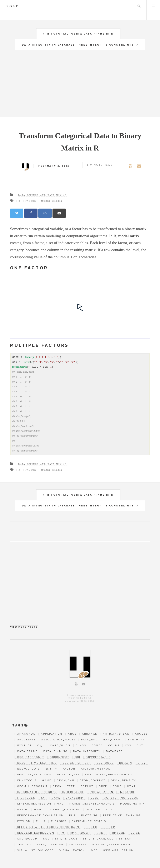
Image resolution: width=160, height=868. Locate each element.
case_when (60, 746)
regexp (109, 827)
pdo (109, 810)
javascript (76, 798)
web (94, 851)
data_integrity (87, 751)
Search (139, 6)
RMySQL (119, 833)
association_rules (58, 740)
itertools (26, 798)
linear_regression (34, 804)
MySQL (23, 810)
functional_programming (109, 775)
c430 (41, 746)
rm (62, 833)
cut (140, 746)
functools (27, 781)
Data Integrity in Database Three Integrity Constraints (78, 45)
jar (44, 798)
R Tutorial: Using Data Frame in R (80, 34)
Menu (153, 6)
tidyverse (78, 845)
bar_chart (113, 740)
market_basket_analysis (92, 804)
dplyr (143, 763)
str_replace (66, 839)
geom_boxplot (93, 781)
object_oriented (65, 810)
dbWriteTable (98, 757)
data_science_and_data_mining (42, 195)
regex (92, 827)
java (56, 798)
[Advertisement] (85, 86)
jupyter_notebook (121, 798)
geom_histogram (32, 786)
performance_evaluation (41, 816)
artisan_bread (116, 734)
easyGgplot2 (29, 769)
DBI (78, 757)
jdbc (95, 798)
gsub (117, 786)
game (47, 781)
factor (31, 201)
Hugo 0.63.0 (87, 701)
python (24, 821)
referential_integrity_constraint (49, 827)
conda (97, 746)
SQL (46, 839)
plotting (89, 816)
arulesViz (27, 740)
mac (60, 804)
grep (103, 786)
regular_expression (36, 833)
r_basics (59, 821)
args (72, 734)
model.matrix (52, 201)
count (114, 746)
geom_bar (66, 781)
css (128, 746)
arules (141, 734)
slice (135, 833)
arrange (90, 734)
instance (127, 792)
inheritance (73, 792)
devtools (105, 763)
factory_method (96, 769)
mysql (39, 810)
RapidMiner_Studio (89, 821)
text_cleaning (50, 845)
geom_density (124, 781)
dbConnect (60, 757)
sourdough (27, 839)
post (13, 6)
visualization (72, 851)
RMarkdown (81, 833)
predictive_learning (122, 816)
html (132, 786)
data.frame (28, 751)
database (114, 751)
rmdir (102, 833)
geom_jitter (64, 786)
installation (102, 792)
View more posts (24, 621)
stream (126, 839)
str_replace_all (98, 839)
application (52, 734)
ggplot (87, 786)
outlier (93, 810)
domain (126, 763)
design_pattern (77, 763)
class (81, 746)
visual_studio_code (36, 851)
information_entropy (37, 792)
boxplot (25, 746)
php (72, 816)
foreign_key (68, 775)
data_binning (56, 751)
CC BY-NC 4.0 (84, 698)
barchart (136, 740)
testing (24, 845)
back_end (89, 740)
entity (51, 769)
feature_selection (35, 775)
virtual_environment (112, 845)
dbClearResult (31, 757)
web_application (118, 851)
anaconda (26, 734)
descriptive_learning (37, 763)
